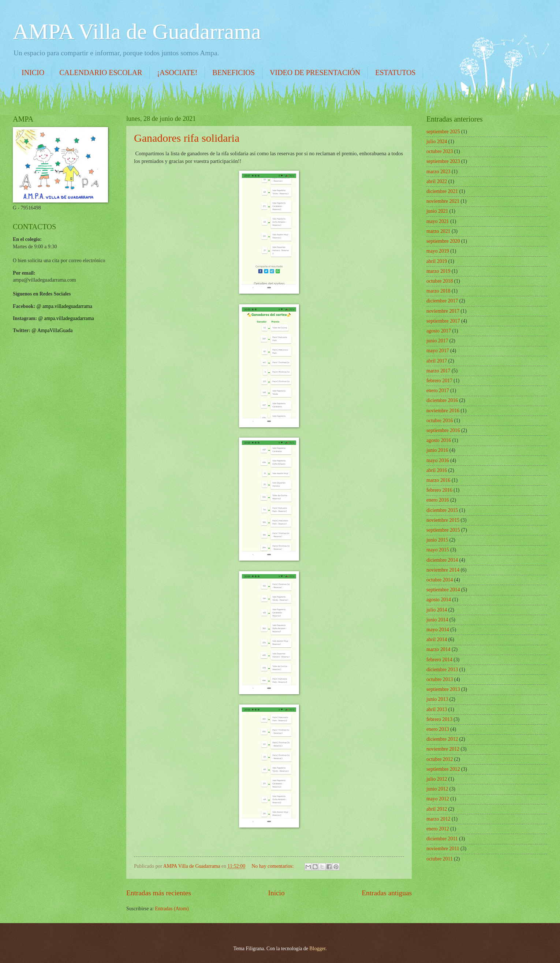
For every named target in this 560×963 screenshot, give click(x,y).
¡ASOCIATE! (177, 72)
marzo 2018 (438, 291)
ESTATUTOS (395, 72)
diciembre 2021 (442, 191)
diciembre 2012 (442, 739)
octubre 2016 (440, 421)
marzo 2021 (438, 231)
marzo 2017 (438, 371)
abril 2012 (437, 809)
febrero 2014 (439, 660)
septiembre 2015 (443, 530)
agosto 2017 (439, 331)
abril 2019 (437, 261)
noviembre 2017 (443, 311)
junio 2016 (437, 450)
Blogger (317, 949)
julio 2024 (437, 142)
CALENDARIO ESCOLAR (101, 72)
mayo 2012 (438, 799)
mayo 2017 (438, 351)
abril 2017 (437, 361)
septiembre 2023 (443, 161)
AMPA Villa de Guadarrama (137, 31)
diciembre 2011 (442, 839)
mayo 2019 (438, 251)
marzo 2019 (438, 271)
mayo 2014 (438, 630)
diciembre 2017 (442, 301)
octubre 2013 (440, 679)
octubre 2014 (440, 580)
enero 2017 (438, 391)
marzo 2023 (438, 172)
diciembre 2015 (442, 510)
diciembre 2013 (442, 670)
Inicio (277, 893)
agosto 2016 (439, 440)
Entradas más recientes (159, 893)
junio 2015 (437, 540)
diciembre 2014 (442, 560)
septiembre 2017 (443, 321)
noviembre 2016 (443, 411)
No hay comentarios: (273, 866)
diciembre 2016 (442, 400)
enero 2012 (438, 829)
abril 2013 (437, 709)
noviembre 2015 (443, 520)
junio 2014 (437, 620)
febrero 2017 (439, 381)
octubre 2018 (440, 281)
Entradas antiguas (387, 893)
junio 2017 (437, 341)
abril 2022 (437, 181)
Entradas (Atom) (172, 909)
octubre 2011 (440, 859)
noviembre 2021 (443, 201)
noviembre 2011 (443, 849)
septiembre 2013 (443, 689)
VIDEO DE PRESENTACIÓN (315, 72)
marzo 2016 (438, 480)
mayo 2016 (438, 460)
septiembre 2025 (443, 132)
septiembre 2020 (443, 241)
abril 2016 (437, 470)
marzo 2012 (438, 819)
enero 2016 (438, 500)
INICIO (33, 72)
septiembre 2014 (443, 590)
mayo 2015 (438, 550)
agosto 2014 (439, 600)
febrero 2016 (439, 490)
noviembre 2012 (443, 749)
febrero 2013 (439, 719)
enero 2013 (438, 729)
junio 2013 (437, 699)
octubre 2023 (440, 151)
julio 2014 (437, 610)
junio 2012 (437, 789)
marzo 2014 (438, 649)
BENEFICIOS (234, 72)
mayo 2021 (438, 221)
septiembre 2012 (443, 769)
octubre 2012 (440, 759)
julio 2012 (437, 779)
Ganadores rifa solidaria (187, 138)
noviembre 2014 (443, 570)
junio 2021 (437, 211)
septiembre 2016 (443, 430)
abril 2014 (437, 639)
